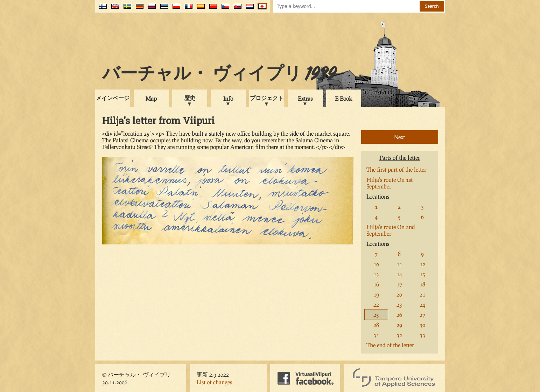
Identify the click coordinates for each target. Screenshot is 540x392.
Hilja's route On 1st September (390, 183)
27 (422, 315)
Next (399, 137)
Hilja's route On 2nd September (391, 230)
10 (376, 264)
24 (422, 304)
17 (399, 284)
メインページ (113, 98)
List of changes (214, 382)
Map (151, 98)
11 (399, 264)
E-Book (343, 98)
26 (399, 315)
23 (399, 304)
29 (399, 325)
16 (376, 284)
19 (376, 294)
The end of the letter (390, 345)
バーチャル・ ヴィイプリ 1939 (219, 75)
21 (422, 294)
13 (376, 274)
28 (376, 325)
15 (422, 274)
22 (376, 304)
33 (422, 335)
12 (422, 264)
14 (399, 274)
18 (422, 284)
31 (376, 335)
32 (399, 335)
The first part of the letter (396, 169)
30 (422, 325)
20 (399, 294)
